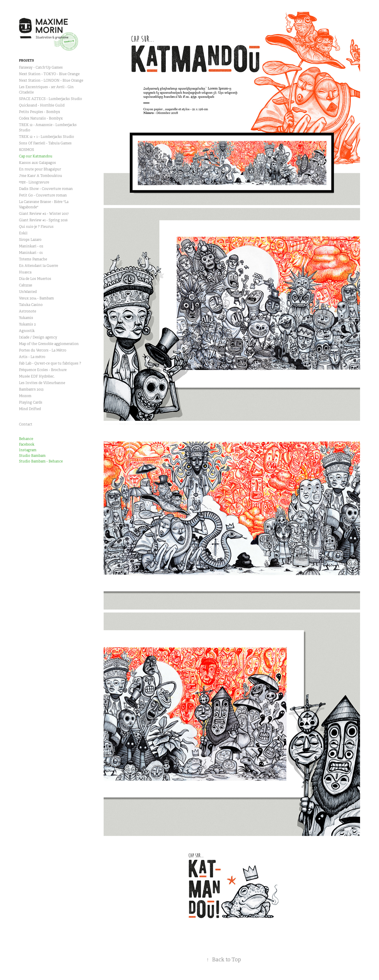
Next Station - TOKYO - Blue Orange (49, 74)
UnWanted (28, 292)
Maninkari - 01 (31, 253)
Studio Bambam (32, 456)
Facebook (27, 444)
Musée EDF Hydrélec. (37, 376)
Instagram (28, 450)
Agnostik (27, 331)
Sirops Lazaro (30, 240)
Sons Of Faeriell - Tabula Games (45, 143)
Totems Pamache (33, 259)
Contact (26, 424)
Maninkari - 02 (31, 246)
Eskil (23, 233)
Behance (26, 439)
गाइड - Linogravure (34, 182)
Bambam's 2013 (31, 389)
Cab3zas (26, 285)
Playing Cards (31, 402)
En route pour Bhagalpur (40, 169)
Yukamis (26, 318)
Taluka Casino (31, 305)
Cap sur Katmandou (36, 156)
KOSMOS (27, 150)
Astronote (28, 311)
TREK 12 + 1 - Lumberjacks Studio (46, 137)
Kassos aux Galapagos (37, 163)
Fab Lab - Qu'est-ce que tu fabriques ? (50, 363)
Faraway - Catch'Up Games (41, 67)
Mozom (25, 396)
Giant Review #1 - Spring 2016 (43, 220)
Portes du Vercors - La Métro (43, 350)
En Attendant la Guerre (38, 266)
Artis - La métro (32, 357)
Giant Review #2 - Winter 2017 (44, 214)
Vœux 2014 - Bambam (36, 298)
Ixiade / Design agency (38, 337)
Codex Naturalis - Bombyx (41, 118)
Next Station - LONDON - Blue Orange (51, 80)
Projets (27, 60)
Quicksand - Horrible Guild (42, 105)
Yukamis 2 (27, 324)
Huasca (25, 272)
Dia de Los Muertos (35, 279)
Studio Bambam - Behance (41, 461)
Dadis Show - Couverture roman (46, 189)
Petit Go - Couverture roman (43, 195)
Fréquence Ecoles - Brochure (43, 370)
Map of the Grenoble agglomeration (49, 344)
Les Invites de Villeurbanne (42, 383)
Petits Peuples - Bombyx (40, 112)
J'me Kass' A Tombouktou (41, 176)
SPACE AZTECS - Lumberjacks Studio (50, 99)
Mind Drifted (30, 409)
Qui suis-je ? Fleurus (36, 227)
